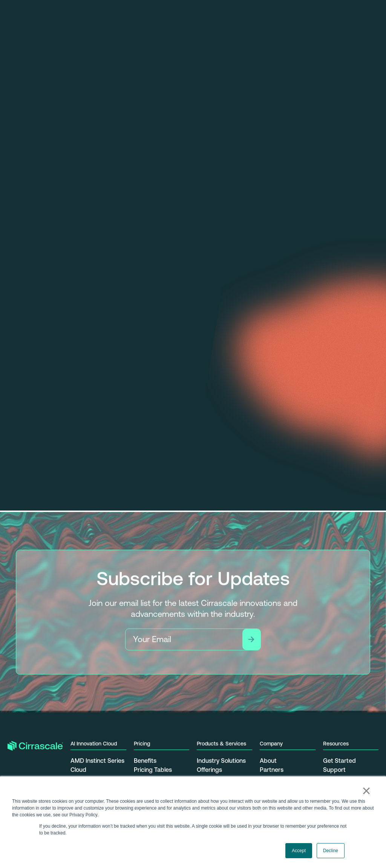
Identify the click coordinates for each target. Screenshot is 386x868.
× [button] (366, 791)
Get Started (339, 761)
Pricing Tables (153, 770)
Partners (272, 770)
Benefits (145, 761)
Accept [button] (299, 851)
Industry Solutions (221, 761)
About (268, 761)
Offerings (209, 770)
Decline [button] (331, 851)
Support (334, 770)
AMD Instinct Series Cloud (97, 765)
